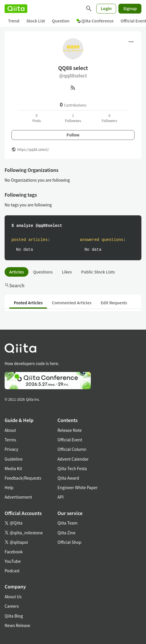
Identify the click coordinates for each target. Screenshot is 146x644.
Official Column (72, 449)
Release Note (70, 430)
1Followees (73, 118)
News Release (17, 625)
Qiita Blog (14, 616)
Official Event (70, 440)
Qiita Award (68, 478)
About (10, 430)
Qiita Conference (95, 21)
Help (9, 487)
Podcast (12, 571)
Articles (17, 272)
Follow (73, 135)
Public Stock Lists (98, 272)
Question (61, 21)
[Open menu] (131, 42)
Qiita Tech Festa (72, 468)
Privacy (11, 449)
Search (15, 285)
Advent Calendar (73, 459)
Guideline (14, 459)
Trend (14, 21)
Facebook (14, 552)
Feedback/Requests (23, 478)
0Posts (36, 118)
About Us (13, 596)
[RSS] (73, 88)
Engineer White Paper (78, 487)
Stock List (35, 21)
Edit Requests (114, 303)
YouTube (13, 561)
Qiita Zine (67, 533)
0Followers (109, 118)
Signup (130, 8)
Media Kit (13, 468)
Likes (67, 272)
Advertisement (18, 497)
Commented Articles (72, 303)
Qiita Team (68, 523)
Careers (12, 606)
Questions (43, 272)
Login (106, 8)
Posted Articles (28, 303)
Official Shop (69, 542)
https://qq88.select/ (33, 149)
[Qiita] (16, 9)
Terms (10, 440)
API (60, 497)
